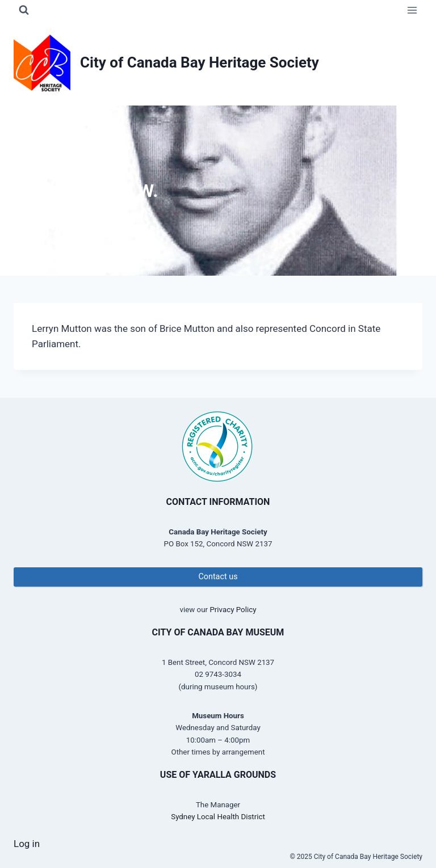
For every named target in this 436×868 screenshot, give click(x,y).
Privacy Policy (233, 610)
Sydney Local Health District (218, 817)
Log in (27, 844)
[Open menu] (412, 10)
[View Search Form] (24, 10)
